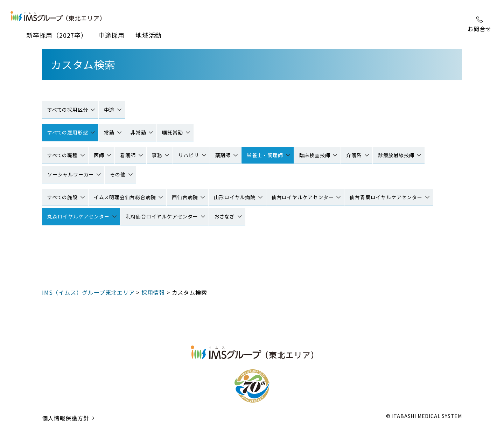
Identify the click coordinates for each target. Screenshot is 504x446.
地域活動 (149, 35)
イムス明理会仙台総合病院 (125, 197)
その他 (118, 174)
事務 (157, 155)
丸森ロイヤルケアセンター (78, 216)
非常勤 (138, 132)
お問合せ (479, 25)
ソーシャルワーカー (71, 174)
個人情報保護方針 (65, 427)
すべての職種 (62, 155)
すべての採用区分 (68, 110)
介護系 (354, 155)
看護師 (128, 155)
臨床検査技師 (315, 155)
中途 (109, 110)
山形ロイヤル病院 (234, 197)
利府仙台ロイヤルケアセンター (162, 216)
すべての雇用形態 (68, 132)
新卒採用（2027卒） (57, 35)
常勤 (109, 132)
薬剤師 (223, 155)
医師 (99, 155)
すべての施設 (62, 197)
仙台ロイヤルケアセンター (303, 197)
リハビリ (188, 155)
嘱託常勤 (172, 132)
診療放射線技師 (396, 155)
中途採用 (111, 35)
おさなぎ (225, 216)
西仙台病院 (185, 197)
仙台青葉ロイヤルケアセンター (386, 197)
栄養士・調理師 (265, 155)
